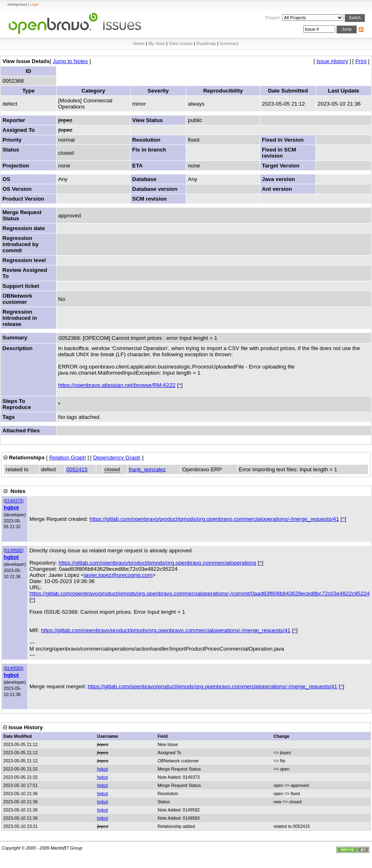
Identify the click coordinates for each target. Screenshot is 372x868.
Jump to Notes (70, 61)
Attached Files (21, 431)
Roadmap (206, 43)
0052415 (77, 469)
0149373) (15, 501)
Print (361, 61)
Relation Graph (68, 458)
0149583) (15, 668)
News (139, 43)
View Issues (181, 43)
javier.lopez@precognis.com (118, 575)
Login (34, 5)
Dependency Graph (117, 458)
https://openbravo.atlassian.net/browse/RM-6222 (117, 385)
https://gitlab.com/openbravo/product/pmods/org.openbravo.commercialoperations (157, 563)
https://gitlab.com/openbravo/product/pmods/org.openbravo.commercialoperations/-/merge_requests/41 (214, 519)
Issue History (332, 61)
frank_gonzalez (147, 469)
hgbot (11, 507)
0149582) (15, 550)
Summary (229, 43)
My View (157, 43)
